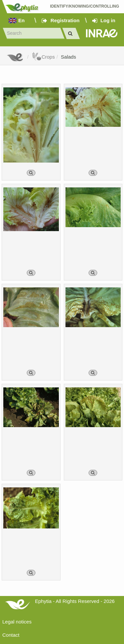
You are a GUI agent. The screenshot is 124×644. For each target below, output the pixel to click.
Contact (11, 635)
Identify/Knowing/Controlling (84, 6)
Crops (43, 57)
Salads (68, 57)
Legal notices (17, 622)
